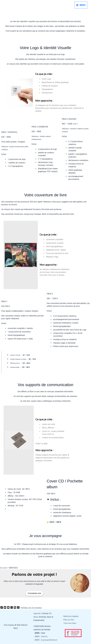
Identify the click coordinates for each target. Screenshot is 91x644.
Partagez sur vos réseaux (31, 608)
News (36, 617)
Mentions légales (71, 616)
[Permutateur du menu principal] (81, 5)
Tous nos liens (70, 623)
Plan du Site (69, 620)
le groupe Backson (49, 640)
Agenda (37, 613)
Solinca (44, 636)
